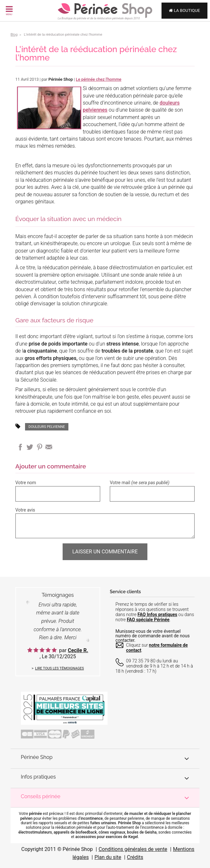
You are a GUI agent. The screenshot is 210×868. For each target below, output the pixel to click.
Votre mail (140, 483)
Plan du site (108, 857)
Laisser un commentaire (105, 552)
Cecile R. (78, 650)
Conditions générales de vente (133, 849)
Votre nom (26, 483)
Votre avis (25, 510)
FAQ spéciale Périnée (148, 620)
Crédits (135, 857)
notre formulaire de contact (157, 648)
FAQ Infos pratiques (157, 614)
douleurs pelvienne (47, 427)
